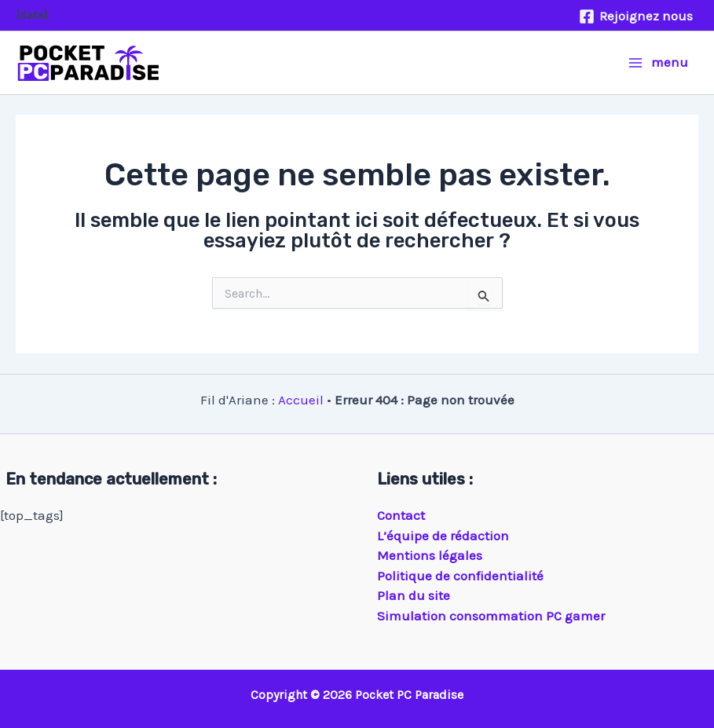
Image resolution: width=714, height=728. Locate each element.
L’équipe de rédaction (443, 536)
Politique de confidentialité (460, 576)
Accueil (301, 400)
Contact (401, 515)
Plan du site (414, 595)
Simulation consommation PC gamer (491, 616)
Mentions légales (430, 555)
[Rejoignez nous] (636, 16)
